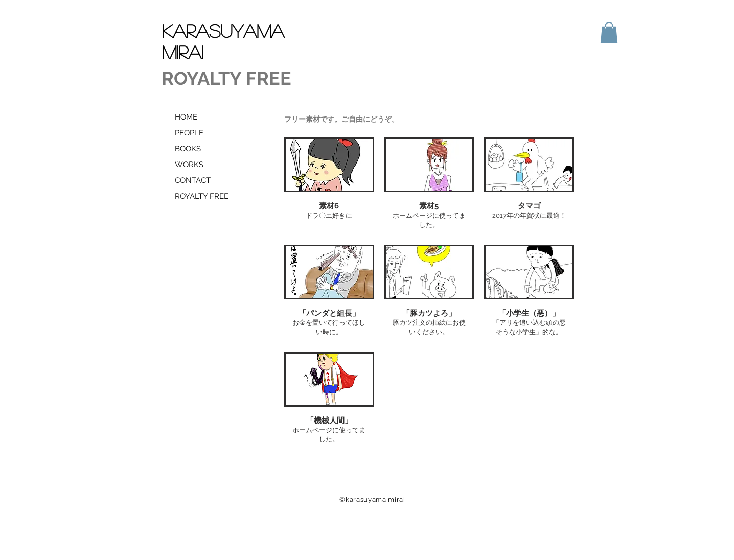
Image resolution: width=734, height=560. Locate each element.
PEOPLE (189, 133)
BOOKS (188, 149)
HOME (186, 117)
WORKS (189, 165)
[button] (609, 33)
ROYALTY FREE (202, 196)
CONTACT (193, 180)
